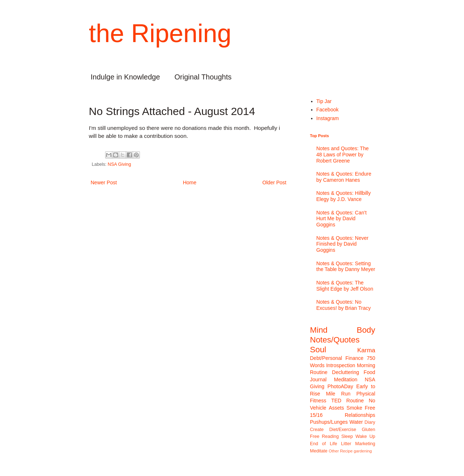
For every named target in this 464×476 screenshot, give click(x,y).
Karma (366, 350)
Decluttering (346, 372)
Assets (336, 408)
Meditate (319, 451)
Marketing (365, 444)
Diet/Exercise (343, 430)
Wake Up (365, 436)
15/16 (316, 415)
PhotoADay (340, 386)
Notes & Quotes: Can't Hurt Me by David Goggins (342, 219)
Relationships (360, 415)
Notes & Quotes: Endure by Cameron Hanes (344, 177)
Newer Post (104, 182)
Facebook (328, 110)
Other (334, 451)
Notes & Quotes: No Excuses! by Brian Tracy (344, 305)
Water (356, 422)
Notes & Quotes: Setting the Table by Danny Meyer (346, 266)
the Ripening (160, 33)
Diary (370, 422)
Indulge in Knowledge (125, 77)
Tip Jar (324, 101)
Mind (319, 330)
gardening (363, 451)
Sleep (347, 436)
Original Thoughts (203, 77)
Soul (318, 350)
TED (336, 401)
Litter (346, 444)
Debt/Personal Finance (337, 358)
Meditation (346, 379)
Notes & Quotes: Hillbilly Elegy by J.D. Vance (344, 196)
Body (366, 330)
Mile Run (338, 394)
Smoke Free (361, 408)
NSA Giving (119, 164)
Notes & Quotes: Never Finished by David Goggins (343, 244)
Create (317, 430)
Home (189, 182)
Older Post (274, 182)
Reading (330, 436)
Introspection (341, 365)
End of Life (324, 444)
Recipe (346, 451)
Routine (355, 401)
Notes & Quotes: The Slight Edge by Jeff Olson (345, 286)
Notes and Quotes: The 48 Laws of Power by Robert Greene (343, 155)
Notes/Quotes (335, 340)
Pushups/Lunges (329, 422)
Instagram (328, 118)
